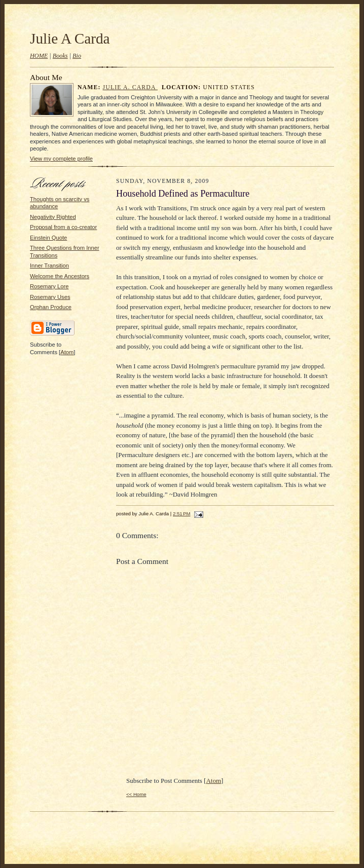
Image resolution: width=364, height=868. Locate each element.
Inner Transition (49, 266)
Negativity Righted (53, 217)
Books (60, 56)
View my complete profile (61, 159)
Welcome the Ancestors (60, 276)
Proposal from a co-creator (63, 227)
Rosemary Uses (50, 297)
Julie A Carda (70, 39)
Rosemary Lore (49, 286)
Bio (77, 56)
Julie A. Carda (130, 87)
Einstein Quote (48, 238)
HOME (39, 56)
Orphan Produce (51, 307)
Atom (67, 352)
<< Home (136, 794)
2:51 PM (181, 514)
